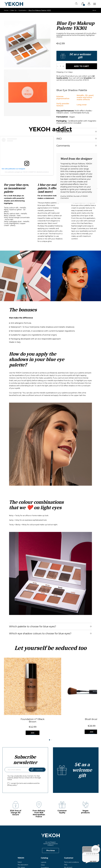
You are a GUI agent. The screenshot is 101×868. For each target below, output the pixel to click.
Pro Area (51, 823)
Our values (21, 840)
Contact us (68, 842)
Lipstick (43, 835)
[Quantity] (60, 66)
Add (19, 705)
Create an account (77, 56)
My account (68, 840)
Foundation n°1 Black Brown (19, 693)
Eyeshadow (45, 842)
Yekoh (20, 835)
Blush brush (50, 692)
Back (94, 10)
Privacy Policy (65, 861)
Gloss (43, 837)
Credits (76, 861)
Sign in (89, 4)
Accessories (45, 845)
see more (93, 861)
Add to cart (81, 66)
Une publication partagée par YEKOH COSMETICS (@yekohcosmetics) (27, 172)
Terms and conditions (71, 835)
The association (23, 837)
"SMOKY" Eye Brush (82, 692)
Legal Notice (52, 861)
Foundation (45, 840)
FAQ (66, 837)
